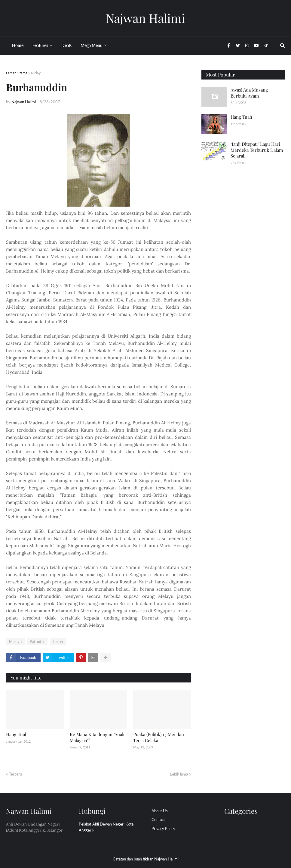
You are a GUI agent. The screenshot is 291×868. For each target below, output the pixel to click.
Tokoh (58, 642)
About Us (160, 811)
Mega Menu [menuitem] (92, 45)
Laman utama (17, 73)
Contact (158, 820)
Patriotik (37, 642)
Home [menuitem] (18, 45)
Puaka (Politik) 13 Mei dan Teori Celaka (159, 737)
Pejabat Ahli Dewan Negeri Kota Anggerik (106, 827)
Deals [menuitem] (66, 45)
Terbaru (15, 774)
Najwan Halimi (145, 18)
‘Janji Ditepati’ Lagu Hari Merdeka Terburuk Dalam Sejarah (257, 150)
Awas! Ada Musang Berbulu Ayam (249, 93)
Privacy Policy (163, 829)
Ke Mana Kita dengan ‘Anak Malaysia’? (97, 737)
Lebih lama (179, 774)
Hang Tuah (17, 734)
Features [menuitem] (40, 45)
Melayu (37, 73)
